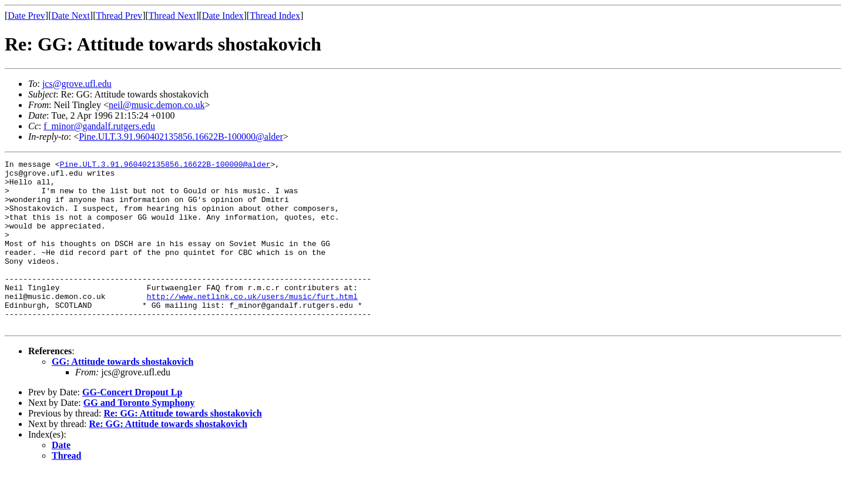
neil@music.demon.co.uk (157, 105)
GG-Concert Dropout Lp (132, 426)
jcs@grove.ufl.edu (77, 84)
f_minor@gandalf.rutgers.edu (99, 126)
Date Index (223, 16)
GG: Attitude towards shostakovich (122, 395)
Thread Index (275, 16)
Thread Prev (119, 16)
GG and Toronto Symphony (139, 436)
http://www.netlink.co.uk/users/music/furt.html (252, 324)
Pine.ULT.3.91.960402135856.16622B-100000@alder (181, 137)
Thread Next (172, 16)
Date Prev (26, 16)
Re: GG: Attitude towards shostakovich (182, 447)
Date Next (71, 16)
